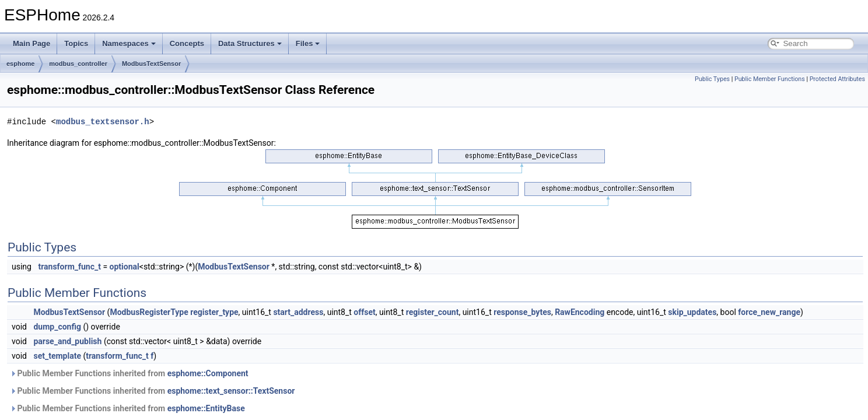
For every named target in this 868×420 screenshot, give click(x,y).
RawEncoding (580, 312)
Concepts (187, 43)
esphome (20, 64)
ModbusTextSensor (151, 64)
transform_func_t (69, 267)
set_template (57, 356)
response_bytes (522, 312)
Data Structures (250, 43)
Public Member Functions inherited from (129, 373)
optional (125, 267)
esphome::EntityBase (206, 408)
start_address (298, 312)
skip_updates (692, 312)
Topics (76, 43)
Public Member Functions (770, 79)
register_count (433, 312)
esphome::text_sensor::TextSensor (231, 391)
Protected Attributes (837, 79)
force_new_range (769, 312)
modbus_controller (78, 64)
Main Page (32, 43)
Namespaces (129, 43)
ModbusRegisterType (149, 312)
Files (308, 43)
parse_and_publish (67, 341)
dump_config (57, 327)
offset (364, 312)
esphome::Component (208, 373)
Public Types (712, 79)
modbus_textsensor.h (103, 122)
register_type (214, 312)
